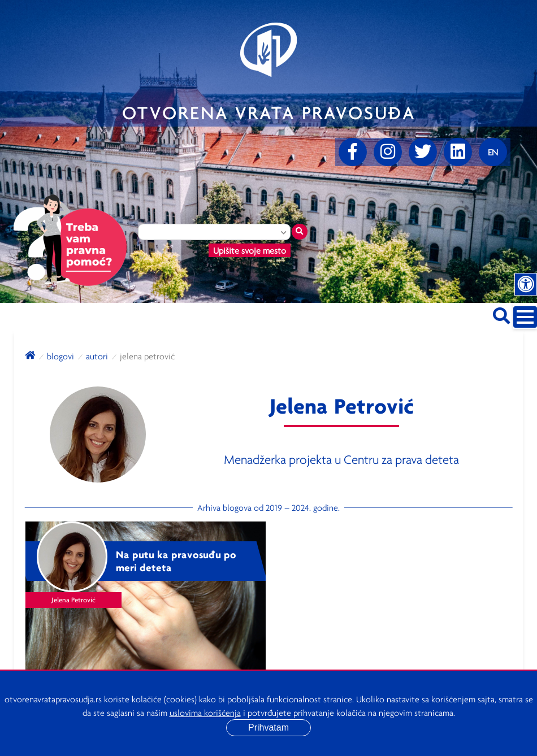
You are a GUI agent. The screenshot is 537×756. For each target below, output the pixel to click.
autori (97, 356)
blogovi (60, 356)
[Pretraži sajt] (501, 314)
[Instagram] (388, 152)
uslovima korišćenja (205, 712)
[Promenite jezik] (493, 152)
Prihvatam (268, 727)
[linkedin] (458, 152)
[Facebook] (353, 152)
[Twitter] (423, 152)
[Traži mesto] (300, 232)
